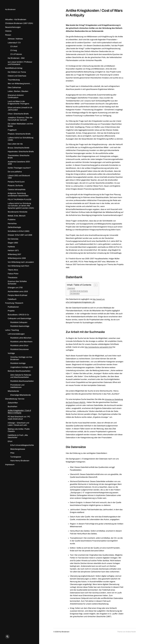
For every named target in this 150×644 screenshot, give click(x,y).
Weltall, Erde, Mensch (17, 216)
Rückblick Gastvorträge (20, 326)
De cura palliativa (15, 172)
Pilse (12, 453)
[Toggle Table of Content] (95, 285)
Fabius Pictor (13, 274)
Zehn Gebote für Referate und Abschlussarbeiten (21, 376)
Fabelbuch (12, 299)
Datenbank (72, 288)
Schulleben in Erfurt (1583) (19, 231)
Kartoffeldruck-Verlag (14, 68)
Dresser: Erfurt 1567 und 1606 (20, 235)
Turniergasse (16, 457)
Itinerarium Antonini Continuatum (16, 96)
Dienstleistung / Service (15, 399)
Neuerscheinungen (13, 27)
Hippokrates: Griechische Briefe (21, 152)
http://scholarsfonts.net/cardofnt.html (100, 347)
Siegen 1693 (13, 243)
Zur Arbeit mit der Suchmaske (80, 291)
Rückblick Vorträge (18, 363)
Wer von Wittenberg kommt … (20, 84)
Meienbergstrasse (18, 449)
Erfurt (10, 441)
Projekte (11, 311)
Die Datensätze (75, 294)
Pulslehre (12, 220)
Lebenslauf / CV (14, 43)
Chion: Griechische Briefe (18, 114)
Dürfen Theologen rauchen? (19, 168)
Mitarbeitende (13, 391)
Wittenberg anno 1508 (17, 258)
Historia (8, 31)
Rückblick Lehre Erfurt (19, 346)
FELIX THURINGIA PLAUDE (20, 199)
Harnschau (12, 223)
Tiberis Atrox (13, 270)
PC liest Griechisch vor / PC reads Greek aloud (19, 418)
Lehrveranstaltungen (16, 334)
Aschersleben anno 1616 (18, 291)
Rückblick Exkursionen (20, 349)
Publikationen (13, 307)
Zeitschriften (13, 403)
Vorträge (11, 353)
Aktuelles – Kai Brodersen (16, 19)
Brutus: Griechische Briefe (19, 148)
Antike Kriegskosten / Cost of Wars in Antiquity (19, 412)
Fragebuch (12, 130)
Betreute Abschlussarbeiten (19, 371)
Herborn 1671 (13, 250)
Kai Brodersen (11, 9)
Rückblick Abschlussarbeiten (22, 381)
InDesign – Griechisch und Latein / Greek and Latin (18, 424)
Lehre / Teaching (12, 330)
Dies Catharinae (14, 87)
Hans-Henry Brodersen (20, 461)
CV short (14, 46)
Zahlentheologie (14, 227)
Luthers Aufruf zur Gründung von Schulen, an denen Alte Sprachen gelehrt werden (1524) (21, 206)
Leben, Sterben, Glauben (18, 91)
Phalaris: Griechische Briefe (19, 134)
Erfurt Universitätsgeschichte (22, 445)
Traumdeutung (14, 80)
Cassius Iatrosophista (17, 189)
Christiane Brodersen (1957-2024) (19, 23)
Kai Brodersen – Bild (16, 58)
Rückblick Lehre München (21, 338)
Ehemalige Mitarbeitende (21, 395)
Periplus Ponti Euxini (16, 182)
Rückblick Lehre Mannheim (21, 342)
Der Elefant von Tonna (17, 72)
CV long (14, 50)
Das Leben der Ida (15, 144)
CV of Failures (16, 54)
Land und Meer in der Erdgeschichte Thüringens (18, 103)
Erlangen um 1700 (15, 288)
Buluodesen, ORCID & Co (18, 315)
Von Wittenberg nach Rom (18, 266)
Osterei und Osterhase (17, 76)
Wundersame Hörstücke (18, 212)
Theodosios (13, 278)
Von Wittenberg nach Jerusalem (21, 262)
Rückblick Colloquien (19, 322)
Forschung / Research (14, 303)
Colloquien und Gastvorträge (19, 318)
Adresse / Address (15, 39)
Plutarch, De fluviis (15, 186)
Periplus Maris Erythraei (17, 295)
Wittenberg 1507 (14, 254)
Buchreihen (12, 407)
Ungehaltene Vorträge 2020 (22, 367)
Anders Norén (131, 635)
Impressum (10, 465)
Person (8, 35)
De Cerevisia (13, 239)
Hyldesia (11, 247)
